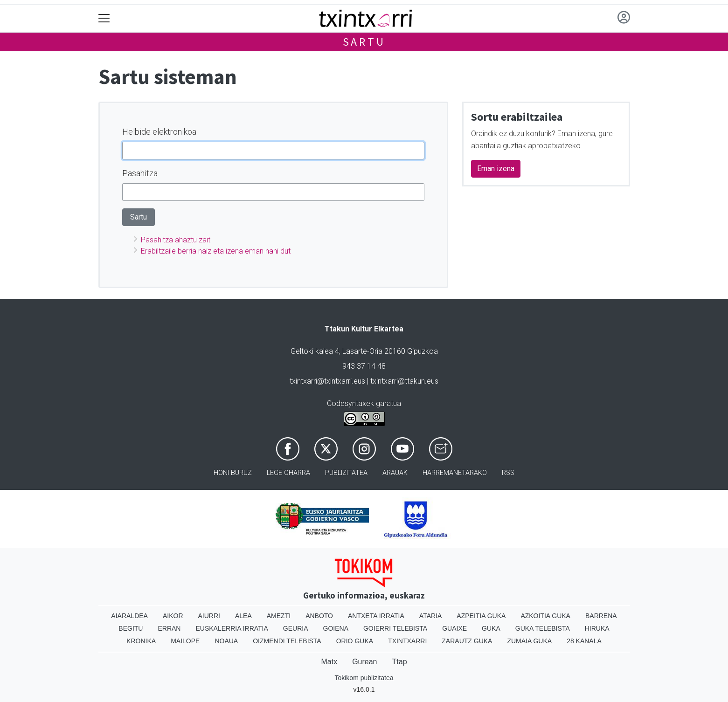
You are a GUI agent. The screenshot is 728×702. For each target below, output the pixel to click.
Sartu (364, 42)
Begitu (131, 628)
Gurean (364, 662)
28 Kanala (584, 641)
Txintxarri (407, 641)
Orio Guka (355, 641)
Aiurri (209, 616)
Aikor (173, 616)
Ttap (400, 662)
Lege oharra (288, 473)
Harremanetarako (455, 473)
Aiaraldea (129, 616)
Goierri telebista (395, 628)
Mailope (185, 641)
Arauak (395, 473)
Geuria (296, 628)
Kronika (141, 641)
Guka (491, 628)
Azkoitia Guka (545, 616)
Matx (329, 662)
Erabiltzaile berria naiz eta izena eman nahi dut (216, 251)
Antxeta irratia (376, 616)
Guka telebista (543, 628)
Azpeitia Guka (481, 616)
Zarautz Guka (467, 641)
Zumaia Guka (529, 641)
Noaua (226, 641)
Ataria (431, 616)
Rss (508, 473)
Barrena (601, 616)
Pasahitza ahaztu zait (176, 240)
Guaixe (454, 628)
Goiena (336, 628)
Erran (169, 628)
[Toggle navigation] (104, 18)
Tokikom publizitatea (364, 678)
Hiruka (597, 628)
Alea (243, 616)
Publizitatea (346, 473)
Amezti (279, 616)
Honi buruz (233, 473)
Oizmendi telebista (287, 641)
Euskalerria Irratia (232, 628)
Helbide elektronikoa (159, 132)
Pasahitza (140, 173)
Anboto (319, 616)
